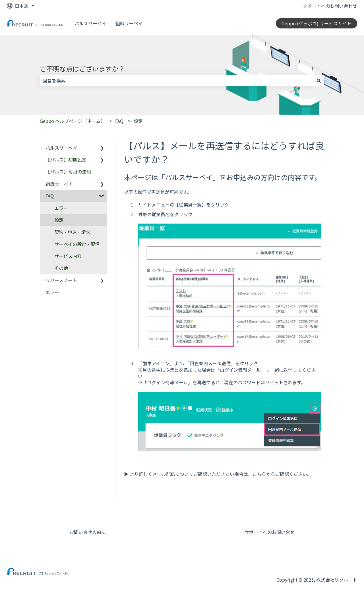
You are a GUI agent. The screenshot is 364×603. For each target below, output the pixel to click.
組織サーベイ (129, 23)
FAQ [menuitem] (50, 196)
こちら (259, 474)
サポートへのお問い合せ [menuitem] (270, 532)
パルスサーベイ (90, 23)
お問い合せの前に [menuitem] (88, 532)
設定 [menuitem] (59, 220)
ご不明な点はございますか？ (82, 69)
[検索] (319, 80)
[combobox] (177, 80)
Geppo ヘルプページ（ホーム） (73, 121)
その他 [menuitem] (61, 268)
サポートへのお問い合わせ (330, 6)
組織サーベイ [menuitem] (59, 184)
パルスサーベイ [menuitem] (61, 148)
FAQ (119, 121)
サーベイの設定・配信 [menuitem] (77, 244)
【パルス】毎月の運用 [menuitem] (68, 172)
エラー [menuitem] (61, 208)
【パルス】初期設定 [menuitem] (66, 160)
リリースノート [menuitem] (61, 280)
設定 (138, 121)
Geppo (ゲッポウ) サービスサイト (317, 23)
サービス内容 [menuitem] (68, 256)
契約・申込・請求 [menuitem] (72, 232)
